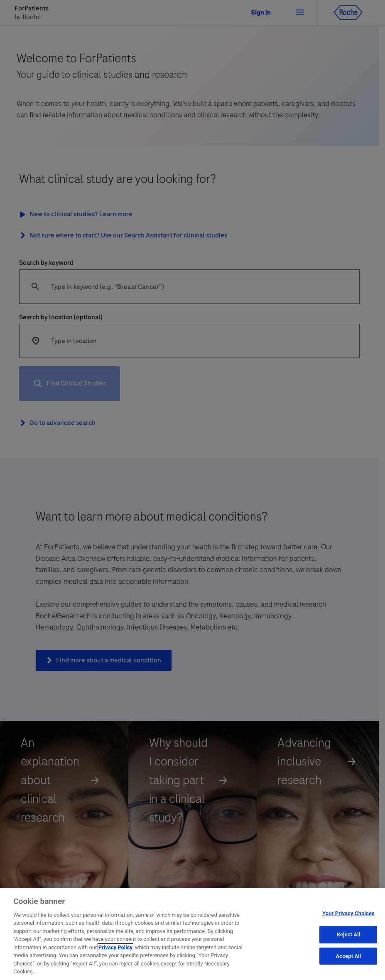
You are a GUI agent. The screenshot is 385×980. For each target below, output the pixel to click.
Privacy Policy (115, 948)
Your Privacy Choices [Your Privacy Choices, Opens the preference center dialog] (348, 914)
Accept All (348, 957)
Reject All (349, 935)
